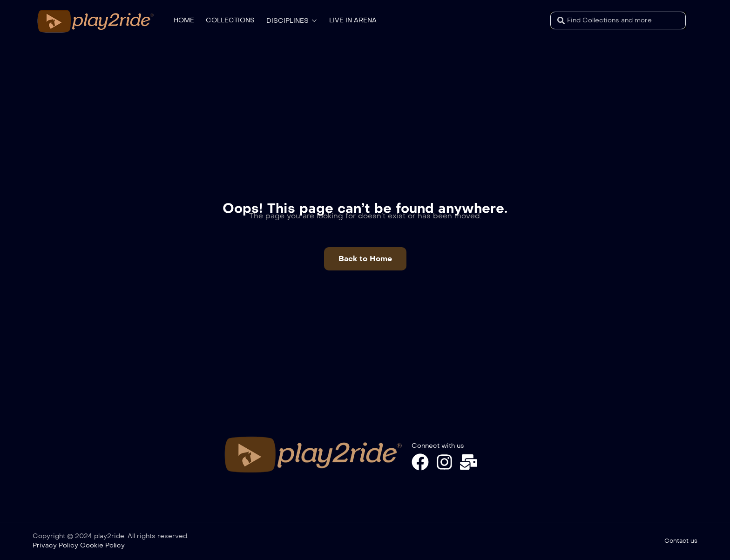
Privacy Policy (55, 545)
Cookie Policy (102, 545)
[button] (365, 259)
